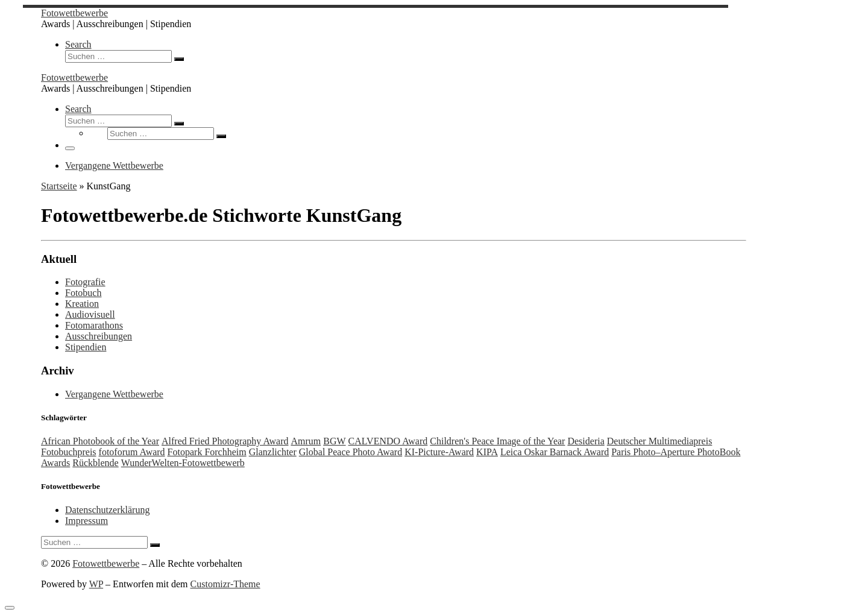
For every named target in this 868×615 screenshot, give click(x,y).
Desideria (586, 441)
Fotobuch (83, 293)
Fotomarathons (94, 325)
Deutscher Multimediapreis (660, 441)
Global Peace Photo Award (351, 452)
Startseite (59, 186)
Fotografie (85, 282)
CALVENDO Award (388, 441)
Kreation (82, 304)
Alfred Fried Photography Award (225, 441)
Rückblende (95, 463)
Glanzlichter (273, 452)
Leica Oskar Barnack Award (555, 452)
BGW (334, 441)
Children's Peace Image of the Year (497, 441)
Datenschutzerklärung (107, 510)
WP (96, 584)
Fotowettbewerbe (106, 563)
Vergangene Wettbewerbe (114, 394)
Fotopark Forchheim (207, 452)
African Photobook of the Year (100, 441)
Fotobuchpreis (69, 452)
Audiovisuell (90, 314)
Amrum (306, 441)
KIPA (487, 452)
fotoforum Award (132, 452)
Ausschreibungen (99, 336)
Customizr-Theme (225, 584)
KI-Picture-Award (439, 452)
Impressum (86, 521)
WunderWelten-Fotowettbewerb (183, 463)
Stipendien (86, 347)
